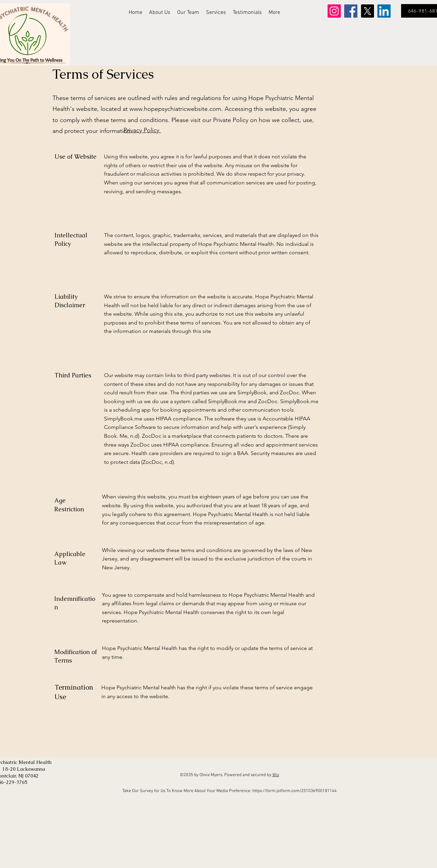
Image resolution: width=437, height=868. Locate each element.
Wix (276, 775)
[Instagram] (334, 11)
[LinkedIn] (384, 11)
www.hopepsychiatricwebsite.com (175, 109)
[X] (367, 11)
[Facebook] (351, 11)
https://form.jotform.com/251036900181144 (295, 791)
